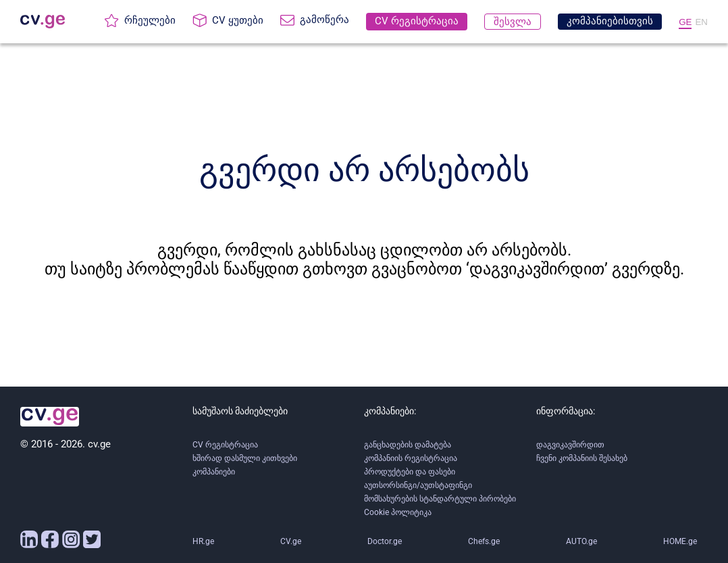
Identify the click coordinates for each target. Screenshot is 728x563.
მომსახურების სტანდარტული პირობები (440, 499)
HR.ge (203, 541)
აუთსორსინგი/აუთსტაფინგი (418, 485)
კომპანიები (214, 472)
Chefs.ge (484, 541)
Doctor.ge (385, 541)
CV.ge (291, 541)
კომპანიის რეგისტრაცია (411, 458)
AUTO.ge (581, 541)
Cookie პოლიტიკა (398, 512)
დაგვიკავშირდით (570, 445)
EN (701, 22)
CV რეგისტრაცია (225, 445)
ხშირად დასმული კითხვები (245, 458)
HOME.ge (680, 541)
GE (685, 22)
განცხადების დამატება (408, 445)
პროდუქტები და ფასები (410, 472)
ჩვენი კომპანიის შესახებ (582, 458)
